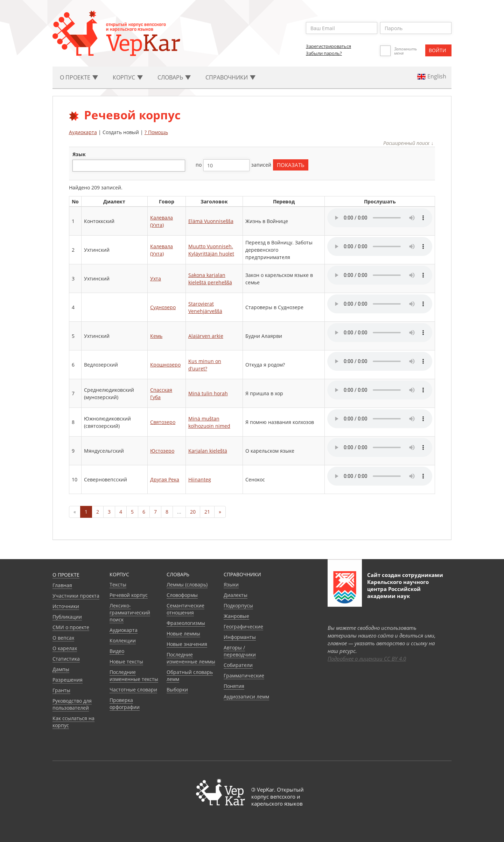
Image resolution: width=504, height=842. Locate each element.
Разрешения (68, 680)
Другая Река (165, 479)
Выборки (177, 690)
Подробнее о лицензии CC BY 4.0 (367, 659)
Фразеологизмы (186, 623)
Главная (62, 585)
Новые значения (187, 644)
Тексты (118, 584)
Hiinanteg (200, 479)
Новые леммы (183, 634)
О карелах (65, 648)
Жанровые (236, 616)
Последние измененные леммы (191, 658)
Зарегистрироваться (328, 46)
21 (207, 512)
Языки (231, 584)
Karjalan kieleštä (208, 451)
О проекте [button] (79, 77)
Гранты (61, 690)
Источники (66, 606)
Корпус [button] (128, 77)
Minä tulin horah (208, 393)
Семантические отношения (185, 609)
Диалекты (236, 595)
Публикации (67, 617)
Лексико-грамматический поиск (130, 613)
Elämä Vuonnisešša (211, 221)
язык (79, 154)
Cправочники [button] (230, 77)
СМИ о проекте (71, 627)
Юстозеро (162, 451)
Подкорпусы (238, 606)
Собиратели (238, 665)
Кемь (156, 336)
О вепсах (63, 638)
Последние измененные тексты (134, 676)
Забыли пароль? (324, 53)
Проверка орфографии (125, 704)
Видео (117, 651)
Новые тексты (126, 662)
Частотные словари (133, 690)
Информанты (240, 637)
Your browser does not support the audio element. (380, 218)
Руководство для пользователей (72, 704)
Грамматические (244, 676)
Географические (243, 627)
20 (193, 512)
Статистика (66, 659)
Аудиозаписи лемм (246, 697)
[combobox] (129, 166)
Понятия (234, 686)
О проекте (66, 575)
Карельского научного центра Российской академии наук (398, 589)
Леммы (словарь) (187, 584)
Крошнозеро (165, 365)
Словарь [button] (174, 77)
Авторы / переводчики (240, 651)
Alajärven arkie (206, 336)
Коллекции (123, 641)
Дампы (61, 669)
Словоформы (182, 595)
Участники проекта (76, 596)
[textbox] (78, 165)
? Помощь (156, 132)
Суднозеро (163, 307)
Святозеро (163, 422)
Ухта (156, 279)
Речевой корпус (129, 595)
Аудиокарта (83, 132)
